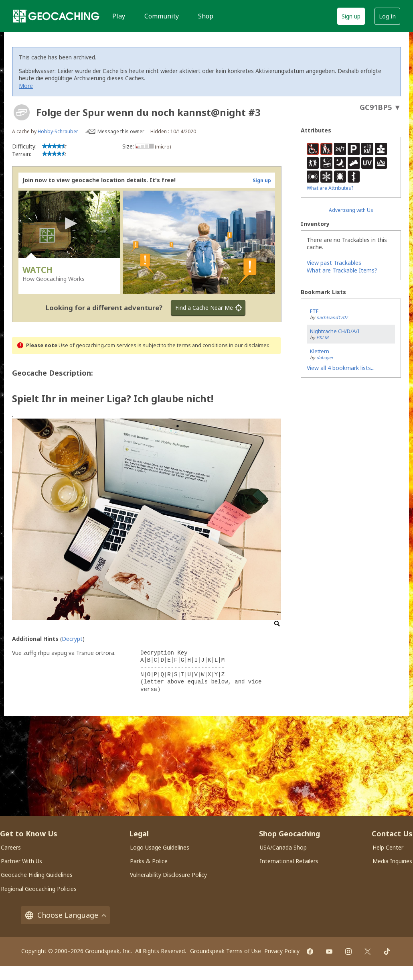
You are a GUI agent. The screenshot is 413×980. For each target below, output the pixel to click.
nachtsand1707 (332, 317)
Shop (206, 16)
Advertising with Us (351, 210)
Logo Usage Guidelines (160, 847)
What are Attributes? (330, 188)
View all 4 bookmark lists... (341, 368)
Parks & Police (149, 861)
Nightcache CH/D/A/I (335, 331)
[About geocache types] (22, 112)
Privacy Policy (282, 951)
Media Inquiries (392, 861)
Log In (387, 16)
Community (162, 16)
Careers (11, 847)
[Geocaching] (56, 16)
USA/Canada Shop (283, 847)
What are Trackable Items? (342, 270)
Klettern (320, 351)
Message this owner (121, 131)
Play (119, 16)
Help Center (388, 847)
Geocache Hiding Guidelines (37, 875)
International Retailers (289, 861)
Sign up (351, 16)
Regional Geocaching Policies (39, 889)
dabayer (325, 357)
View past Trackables (334, 263)
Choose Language (65, 915)
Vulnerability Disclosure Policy (168, 875)
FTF (314, 311)
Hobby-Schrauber (58, 131)
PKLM (322, 337)
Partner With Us (21, 861)
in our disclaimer (248, 345)
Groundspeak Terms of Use (226, 951)
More (26, 86)
